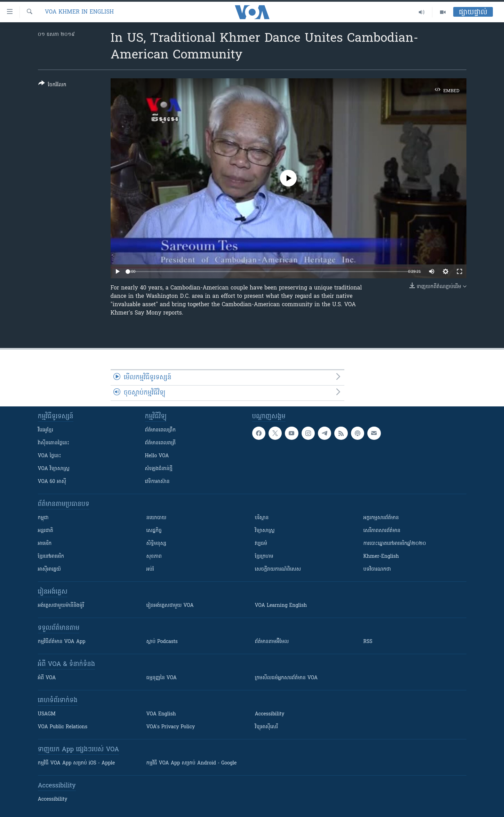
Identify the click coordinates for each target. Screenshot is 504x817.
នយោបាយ (157, 518)
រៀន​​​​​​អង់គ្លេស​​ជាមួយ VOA (170, 606)
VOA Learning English (281, 606)
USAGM (47, 714)
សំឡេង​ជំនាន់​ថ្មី (159, 469)
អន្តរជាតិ (46, 531)
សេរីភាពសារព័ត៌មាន (382, 531)
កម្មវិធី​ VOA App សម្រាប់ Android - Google (192, 763)
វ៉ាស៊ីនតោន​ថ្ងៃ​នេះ (54, 443)
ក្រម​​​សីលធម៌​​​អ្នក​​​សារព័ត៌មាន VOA (286, 678)
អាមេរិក (45, 544)
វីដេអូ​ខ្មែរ (46, 430)
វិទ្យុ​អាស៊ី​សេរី (266, 727)
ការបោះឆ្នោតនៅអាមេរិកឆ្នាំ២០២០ (395, 544)
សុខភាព (154, 557)
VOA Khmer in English (79, 12)
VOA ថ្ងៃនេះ (50, 456)
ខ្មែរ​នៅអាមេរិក (51, 557)
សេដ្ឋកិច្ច (154, 531)
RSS (368, 642)
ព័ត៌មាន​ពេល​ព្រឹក (161, 430)
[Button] (52, 85)
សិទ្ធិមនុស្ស (157, 544)
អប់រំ (150, 569)
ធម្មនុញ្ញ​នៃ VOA (162, 678)
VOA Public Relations (63, 727)
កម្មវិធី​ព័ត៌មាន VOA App (62, 642)
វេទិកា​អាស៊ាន (157, 482)
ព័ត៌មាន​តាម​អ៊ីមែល (272, 642)
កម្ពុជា (43, 518)
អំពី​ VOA (47, 678)
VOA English (161, 714)
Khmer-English (381, 557)
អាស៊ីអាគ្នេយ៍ (50, 569)
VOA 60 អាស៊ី (52, 482)
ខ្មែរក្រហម (264, 557)
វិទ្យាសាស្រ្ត (265, 531)
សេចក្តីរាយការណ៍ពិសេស (278, 569)
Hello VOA (157, 456)
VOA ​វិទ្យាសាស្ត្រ (54, 469)
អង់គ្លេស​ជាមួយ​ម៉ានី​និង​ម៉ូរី (61, 606)
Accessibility (270, 714)
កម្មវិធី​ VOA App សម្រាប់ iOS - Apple (77, 763)
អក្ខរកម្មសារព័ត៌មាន (381, 518)
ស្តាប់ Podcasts (162, 642)
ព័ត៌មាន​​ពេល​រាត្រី (161, 443)
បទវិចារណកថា (377, 569)
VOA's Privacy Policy (171, 727)
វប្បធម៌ (261, 544)
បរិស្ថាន (262, 518)
